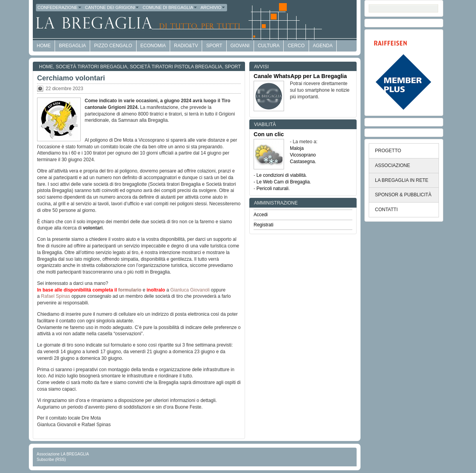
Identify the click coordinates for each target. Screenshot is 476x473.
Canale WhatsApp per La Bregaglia (300, 76)
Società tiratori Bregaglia (91, 67)
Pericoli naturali (272, 188)
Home (46, 67)
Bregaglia (72, 46)
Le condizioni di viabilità (281, 175)
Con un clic (269, 134)
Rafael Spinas (56, 296)
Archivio (213, 7)
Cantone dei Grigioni (112, 7)
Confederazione (60, 7)
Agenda (323, 46)
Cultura (269, 46)
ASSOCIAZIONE (393, 165)
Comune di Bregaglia (170, 7)
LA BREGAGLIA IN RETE (402, 180)
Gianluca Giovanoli (190, 290)
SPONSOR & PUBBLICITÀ (403, 195)
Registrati (264, 225)
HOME (44, 46)
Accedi (261, 215)
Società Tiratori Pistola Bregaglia (176, 67)
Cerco (296, 46)
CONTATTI (386, 210)
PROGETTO (388, 151)
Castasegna (302, 162)
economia (153, 46)
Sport (214, 46)
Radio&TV (186, 46)
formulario (130, 290)
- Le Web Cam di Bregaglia (282, 182)
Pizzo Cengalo (113, 46)
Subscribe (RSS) (51, 460)
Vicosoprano (303, 155)
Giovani (240, 46)
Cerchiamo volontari (71, 78)
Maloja (297, 148)
